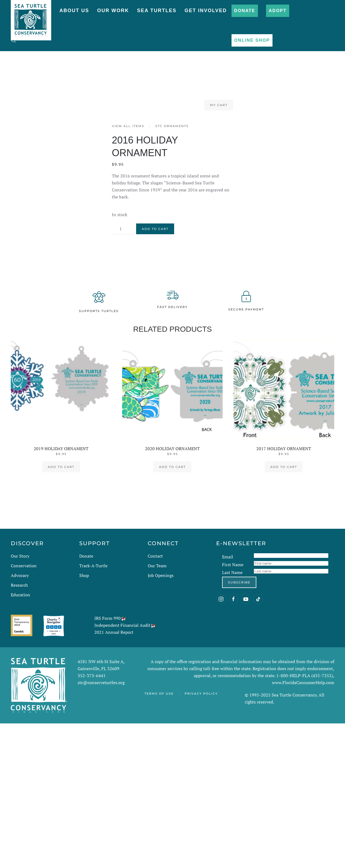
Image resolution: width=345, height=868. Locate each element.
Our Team (157, 566)
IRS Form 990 (108, 618)
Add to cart (155, 229)
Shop (84, 575)
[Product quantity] (123, 229)
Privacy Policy (201, 694)
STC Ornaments (172, 126)
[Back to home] (31, 17)
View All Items (128, 126)
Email (228, 557)
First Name (233, 565)
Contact (155, 556)
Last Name (232, 572)
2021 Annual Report (114, 632)
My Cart (219, 105)
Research (19, 585)
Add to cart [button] (61, 467)
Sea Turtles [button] (157, 10)
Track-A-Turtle (93, 566)
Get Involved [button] (206, 10)
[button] (13, 40)
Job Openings (161, 575)
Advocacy (20, 575)
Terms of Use (159, 694)
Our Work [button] (113, 10)
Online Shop (252, 40)
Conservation (24, 566)
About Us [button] (74, 10)
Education (20, 595)
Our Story (20, 556)
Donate (245, 11)
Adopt (278, 11)
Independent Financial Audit (122, 625)
